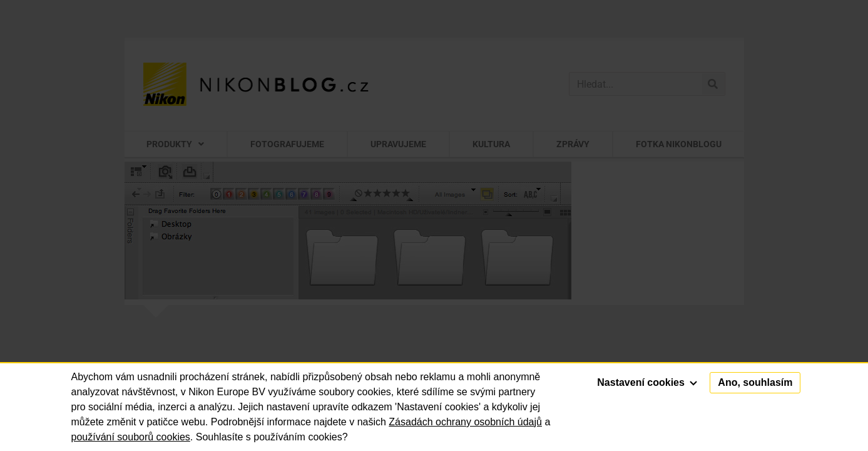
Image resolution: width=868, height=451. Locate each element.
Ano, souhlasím (755, 382)
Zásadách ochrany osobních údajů (465, 422)
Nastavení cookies (647, 382)
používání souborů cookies (131, 437)
